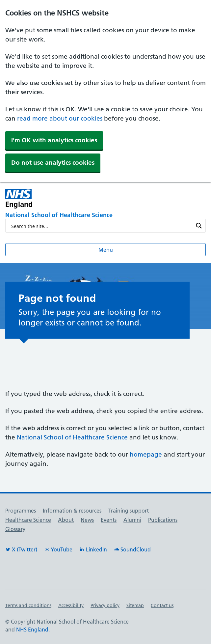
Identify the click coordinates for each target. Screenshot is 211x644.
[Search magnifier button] (199, 226)
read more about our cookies (60, 118)
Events (109, 520)
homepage (146, 454)
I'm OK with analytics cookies (54, 140)
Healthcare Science (28, 520)
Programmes (21, 511)
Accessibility (71, 605)
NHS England (32, 630)
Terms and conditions (28, 605)
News (87, 520)
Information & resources (72, 511)
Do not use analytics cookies (53, 163)
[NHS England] (65, 198)
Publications (163, 520)
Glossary (15, 529)
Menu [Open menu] (106, 250)
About (66, 520)
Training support (129, 511)
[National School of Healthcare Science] (105, 215)
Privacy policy (105, 605)
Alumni (132, 520)
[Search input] (101, 226)
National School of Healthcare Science (72, 437)
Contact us (162, 605)
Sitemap (135, 605)
